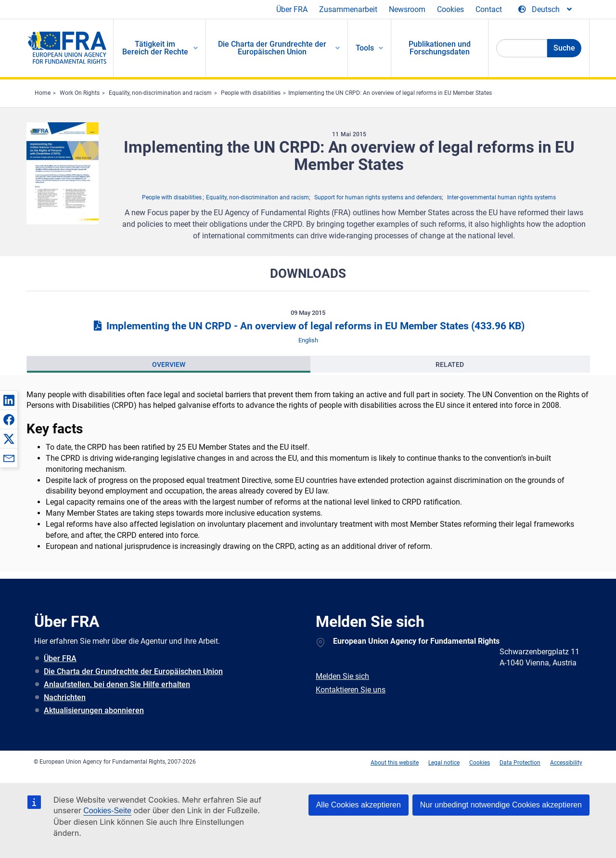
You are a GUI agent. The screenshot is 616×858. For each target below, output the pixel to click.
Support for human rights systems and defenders (378, 197)
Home (43, 93)
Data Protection (520, 763)
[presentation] (169, 364)
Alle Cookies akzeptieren (359, 805)
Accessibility (566, 763)
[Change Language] (546, 10)
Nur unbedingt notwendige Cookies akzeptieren (501, 805)
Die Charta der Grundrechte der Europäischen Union (133, 671)
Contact (489, 9)
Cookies (450, 9)
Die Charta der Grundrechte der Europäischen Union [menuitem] (272, 48)
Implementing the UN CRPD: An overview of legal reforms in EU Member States (390, 93)
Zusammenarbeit (348, 9)
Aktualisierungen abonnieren (94, 710)
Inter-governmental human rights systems (501, 197)
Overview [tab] (169, 364)
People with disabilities (251, 93)
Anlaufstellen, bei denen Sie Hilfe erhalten (117, 684)
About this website (395, 763)
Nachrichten (65, 697)
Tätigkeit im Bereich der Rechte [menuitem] (155, 48)
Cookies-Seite (107, 811)
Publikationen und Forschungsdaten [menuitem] (440, 48)
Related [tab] (450, 364)
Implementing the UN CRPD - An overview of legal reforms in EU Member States (308, 326)
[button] (9, 400)
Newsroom (407, 9)
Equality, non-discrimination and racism (160, 93)
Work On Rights (80, 93)
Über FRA (292, 9)
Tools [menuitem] (365, 48)
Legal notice (444, 763)
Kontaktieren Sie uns (351, 690)
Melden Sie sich (342, 676)
